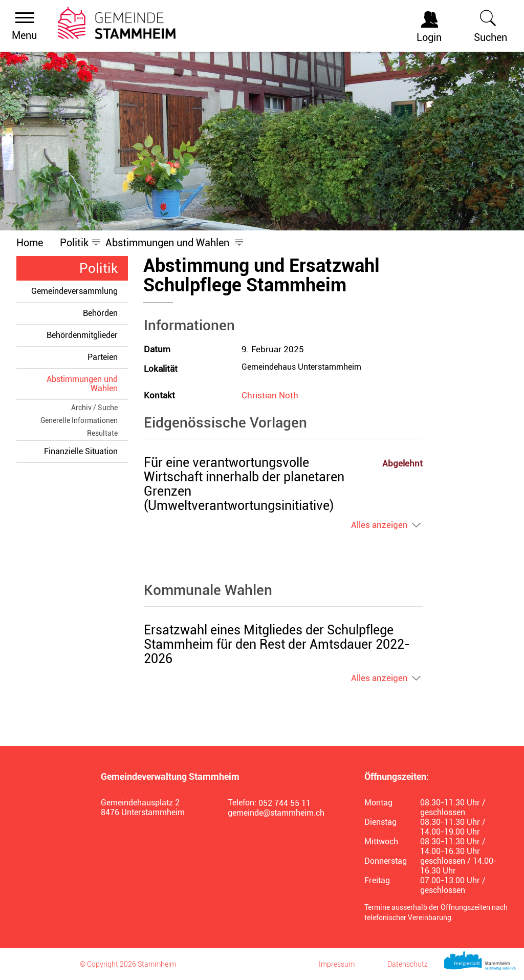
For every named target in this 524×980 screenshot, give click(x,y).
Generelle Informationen (79, 420)
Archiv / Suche (94, 408)
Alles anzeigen (379, 525)
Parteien (103, 357)
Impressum (337, 964)
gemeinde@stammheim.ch (276, 813)
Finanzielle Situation (81, 451)
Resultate (102, 433)
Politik (99, 268)
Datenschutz (408, 964)
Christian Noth (270, 395)
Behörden (100, 313)
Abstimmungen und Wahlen (87, 384)
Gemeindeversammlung (74, 291)
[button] (74, 243)
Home (30, 243)
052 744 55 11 (285, 803)
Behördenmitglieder (82, 335)
